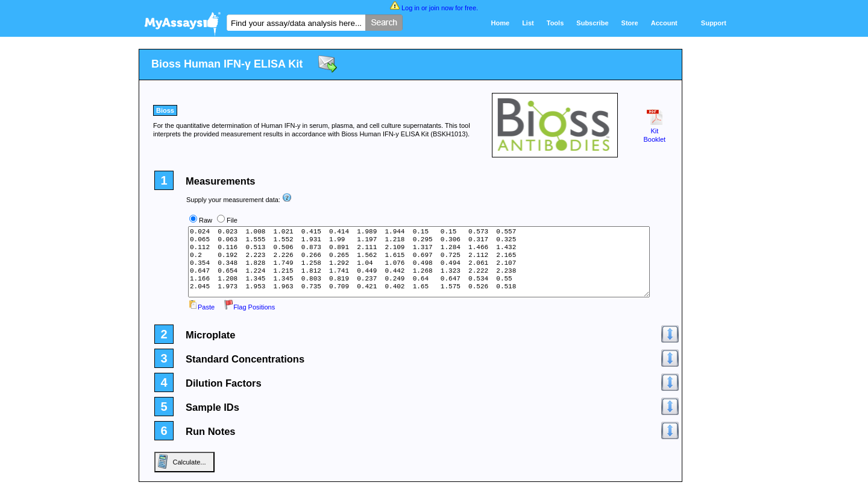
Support (714, 23)
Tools (555, 23)
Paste (201, 307)
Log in (410, 8)
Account (664, 23)
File (232, 220)
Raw (206, 220)
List (528, 23)
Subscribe (592, 23)
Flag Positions (249, 307)
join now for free (453, 8)
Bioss (165, 110)
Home (501, 23)
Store (630, 23)
